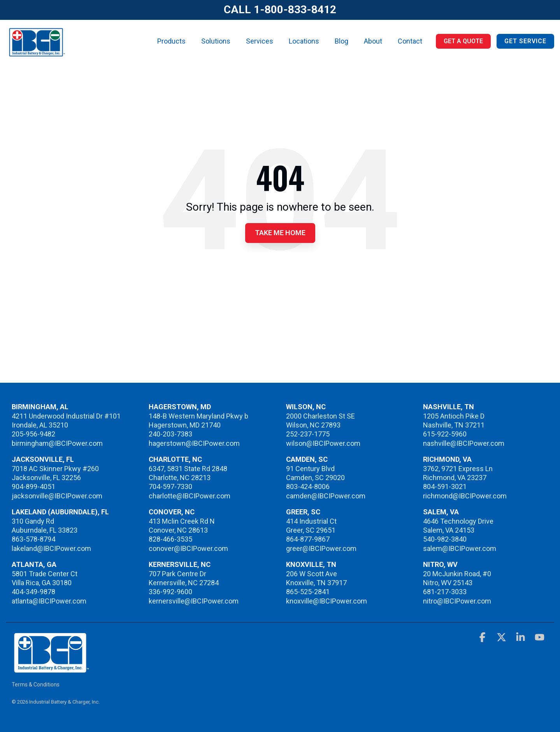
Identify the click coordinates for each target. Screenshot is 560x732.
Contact (410, 41)
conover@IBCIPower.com (188, 548)
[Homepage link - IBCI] (51, 669)
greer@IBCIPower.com (321, 548)
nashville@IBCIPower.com (464, 443)
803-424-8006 (308, 487)
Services (260, 41)
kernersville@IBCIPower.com (194, 601)
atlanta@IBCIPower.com (49, 601)
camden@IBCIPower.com (326, 496)
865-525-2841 (308, 592)
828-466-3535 (170, 539)
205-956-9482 (33, 434)
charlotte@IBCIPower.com (190, 496)
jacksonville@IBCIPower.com (57, 496)
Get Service (525, 41)
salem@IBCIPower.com (460, 548)
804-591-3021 (445, 487)
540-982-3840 (445, 539)
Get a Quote (463, 41)
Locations (304, 41)
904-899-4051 (33, 487)
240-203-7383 (170, 434)
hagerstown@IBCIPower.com (194, 443)
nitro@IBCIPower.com (457, 601)
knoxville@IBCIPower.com (327, 601)
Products (171, 41)
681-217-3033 (445, 592)
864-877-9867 (308, 539)
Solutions (216, 41)
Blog (341, 41)
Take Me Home (280, 233)
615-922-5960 (445, 434)
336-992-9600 (170, 592)
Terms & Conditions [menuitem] (36, 684)
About (373, 41)
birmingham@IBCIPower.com (57, 443)
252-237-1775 (308, 434)
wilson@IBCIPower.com (323, 443)
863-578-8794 (33, 539)
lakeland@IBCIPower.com (51, 548)
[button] (483, 639)
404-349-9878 (33, 592)
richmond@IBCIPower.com (465, 496)
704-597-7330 (170, 487)
